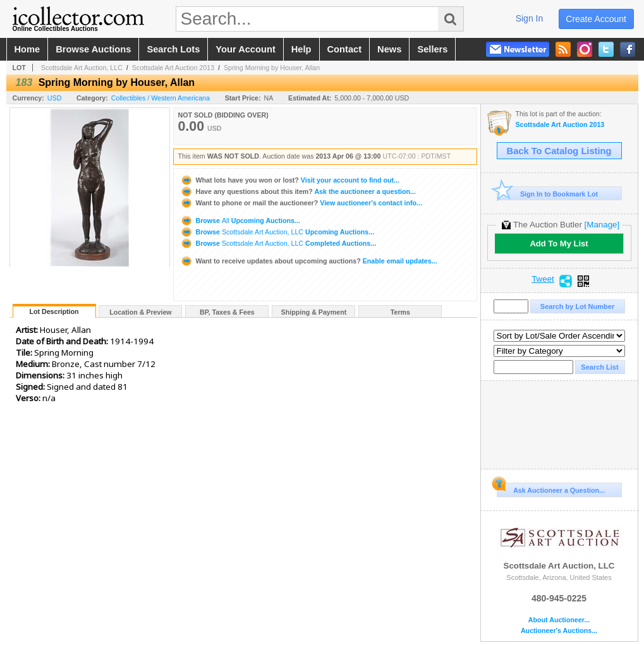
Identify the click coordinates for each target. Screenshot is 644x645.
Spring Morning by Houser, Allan (272, 68)
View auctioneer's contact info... (301, 203)
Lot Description (54, 311)
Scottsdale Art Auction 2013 (173, 68)
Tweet (543, 279)
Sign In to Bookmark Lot (548, 194)
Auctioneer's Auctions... (559, 631)
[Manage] (602, 225)
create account (596, 19)
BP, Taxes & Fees (227, 312)
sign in (530, 18)
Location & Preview (140, 312)
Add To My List (559, 244)
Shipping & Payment (314, 312)
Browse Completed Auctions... (278, 243)
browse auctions (93, 49)
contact (345, 49)
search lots (173, 49)
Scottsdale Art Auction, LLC (82, 68)
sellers (432, 49)
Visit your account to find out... (290, 180)
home (27, 49)
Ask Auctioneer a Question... (551, 488)
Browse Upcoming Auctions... (240, 220)
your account (245, 49)
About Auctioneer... (559, 620)
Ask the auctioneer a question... (298, 191)
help (301, 49)
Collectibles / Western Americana (161, 98)
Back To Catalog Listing (559, 151)
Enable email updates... (309, 261)
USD (55, 98)
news (389, 49)
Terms (400, 312)
